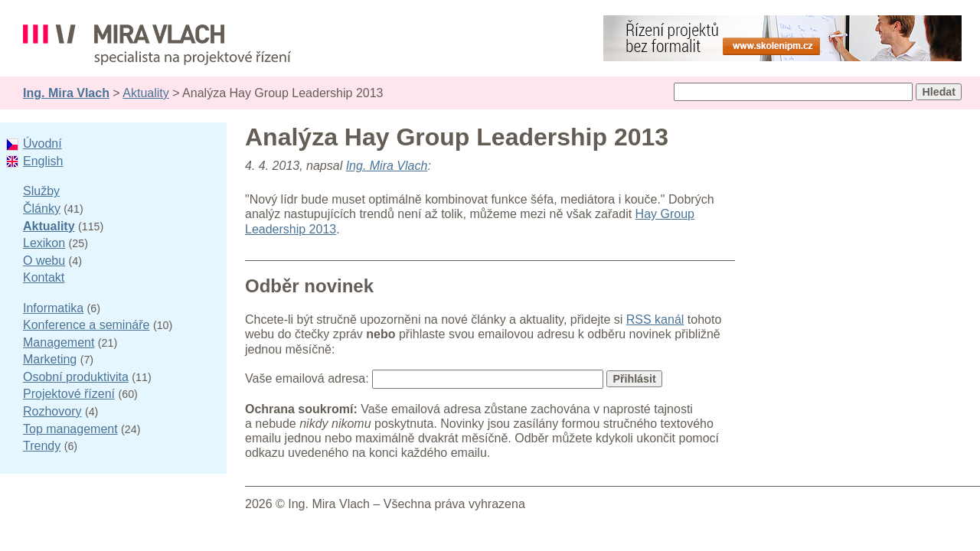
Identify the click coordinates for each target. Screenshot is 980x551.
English (43, 161)
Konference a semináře (86, 325)
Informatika (53, 308)
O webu (44, 261)
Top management (70, 429)
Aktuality (145, 93)
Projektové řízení (69, 394)
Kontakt (44, 277)
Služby (41, 191)
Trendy (42, 446)
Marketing (50, 359)
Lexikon (44, 243)
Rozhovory (52, 411)
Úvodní (42, 143)
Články (42, 209)
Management (59, 342)
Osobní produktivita (76, 377)
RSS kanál (655, 320)
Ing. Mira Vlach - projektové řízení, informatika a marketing (157, 45)
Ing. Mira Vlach (66, 93)
